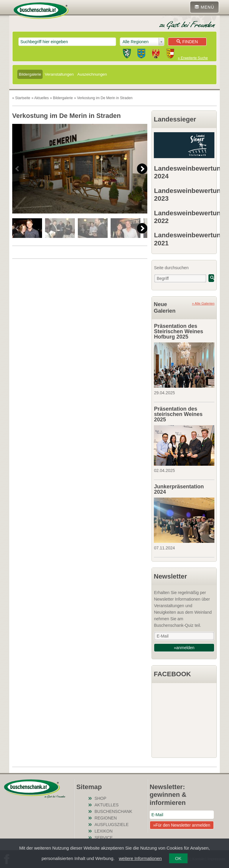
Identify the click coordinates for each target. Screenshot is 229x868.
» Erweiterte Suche (193, 58)
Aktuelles (107, 805)
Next (142, 169)
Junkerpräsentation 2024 (179, 489)
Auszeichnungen (92, 74)
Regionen (106, 818)
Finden (187, 42)
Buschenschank (113, 811)
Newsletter (170, 576)
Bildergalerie (30, 74)
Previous (17, 169)
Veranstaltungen (59, 74)
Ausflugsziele (112, 825)
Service (104, 838)
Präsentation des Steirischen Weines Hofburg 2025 (178, 331)
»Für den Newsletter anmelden (181, 825)
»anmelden (184, 648)
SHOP (100, 798)
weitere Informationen (140, 858)
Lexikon (104, 831)
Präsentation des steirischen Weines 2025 (178, 414)
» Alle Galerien (203, 303)
